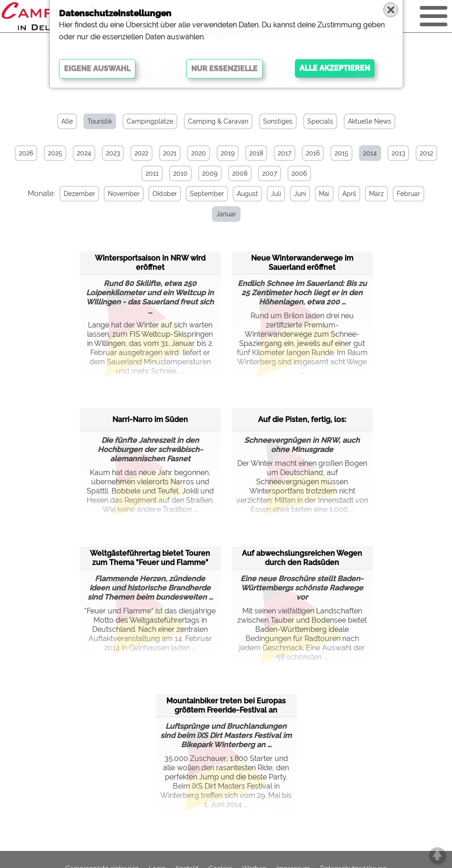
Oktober (158, 194)
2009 (210, 173)
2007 (270, 173)
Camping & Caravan (218, 121)
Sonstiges (278, 121)
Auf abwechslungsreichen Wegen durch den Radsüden (302, 556)
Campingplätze (150, 121)
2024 (84, 153)
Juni (294, 194)
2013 (398, 153)
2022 (141, 153)
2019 (228, 153)
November (117, 194)
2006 (299, 173)
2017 (285, 153)
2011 (152, 173)
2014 (370, 153)
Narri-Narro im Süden (150, 418)
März (370, 194)
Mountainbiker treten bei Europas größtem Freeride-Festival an (226, 704)
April (343, 194)
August (241, 194)
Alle (67, 121)
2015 (341, 153)
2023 (113, 153)
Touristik (100, 121)
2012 (426, 153)
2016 (313, 153)
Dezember (73, 194)
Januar (220, 214)
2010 (180, 173)
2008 (240, 173)
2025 (55, 153)
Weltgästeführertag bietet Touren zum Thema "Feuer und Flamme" (150, 556)
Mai (318, 194)
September (200, 194)
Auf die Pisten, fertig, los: (302, 418)
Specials (320, 121)
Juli (270, 194)
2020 (199, 153)
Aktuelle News (370, 121)
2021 (170, 153)
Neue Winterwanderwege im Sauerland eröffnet (302, 261)
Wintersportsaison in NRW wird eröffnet (150, 261)
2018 (256, 153)
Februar (402, 194)
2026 (26, 153)
